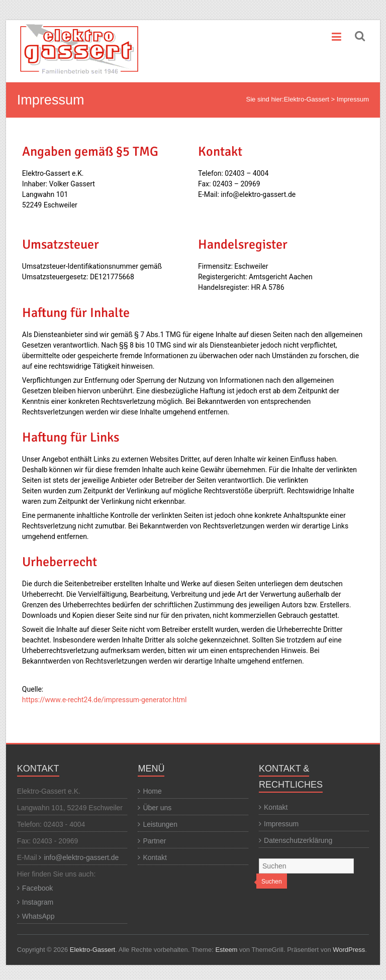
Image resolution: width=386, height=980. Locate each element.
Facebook (37, 888)
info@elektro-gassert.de (81, 857)
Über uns (157, 808)
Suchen (272, 882)
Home (152, 791)
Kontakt (155, 857)
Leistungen (160, 824)
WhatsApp (38, 916)
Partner (154, 841)
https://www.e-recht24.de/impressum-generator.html (105, 700)
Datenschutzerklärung (298, 840)
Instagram (38, 902)
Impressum (281, 824)
